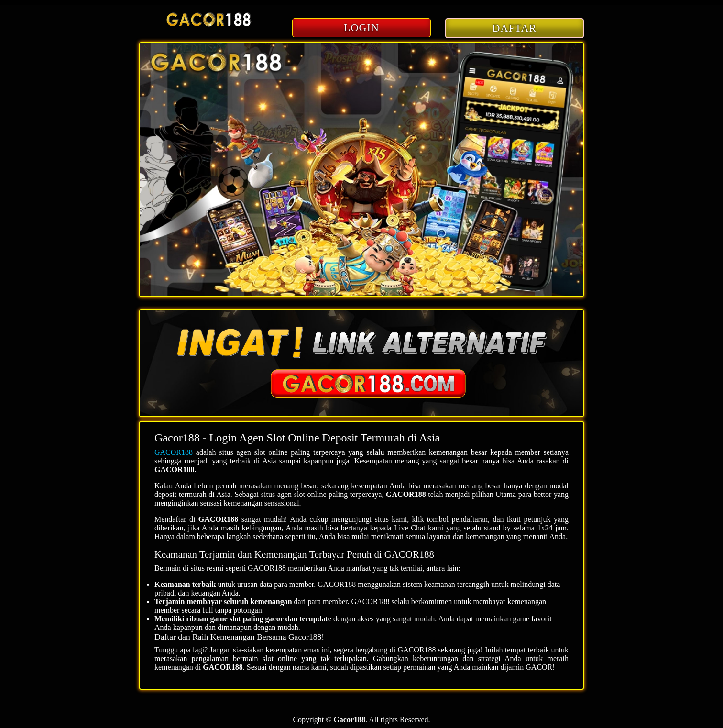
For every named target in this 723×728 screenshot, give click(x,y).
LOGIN (361, 28)
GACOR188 (174, 452)
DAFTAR (515, 28)
